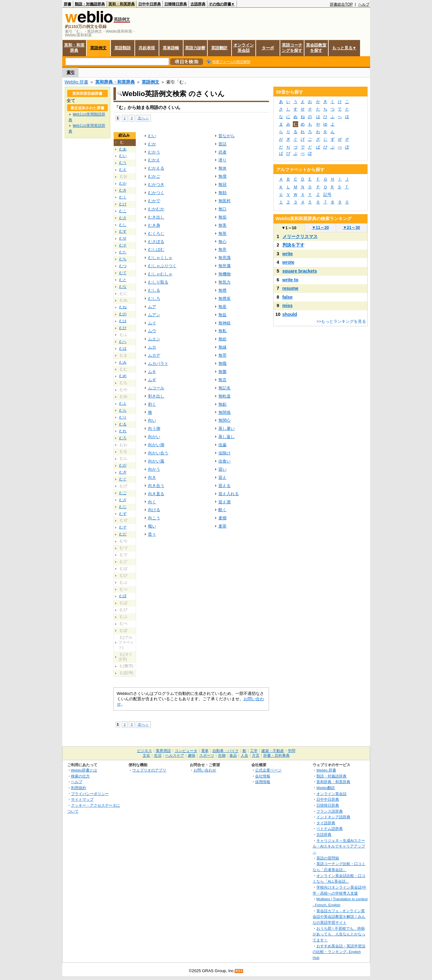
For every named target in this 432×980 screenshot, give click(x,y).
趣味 (192, 755)
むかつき (156, 184)
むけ (123, 204)
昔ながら (227, 136)
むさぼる (156, 242)
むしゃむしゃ (160, 274)
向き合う (156, 486)
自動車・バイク (226, 751)
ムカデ (154, 355)
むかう (154, 152)
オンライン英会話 (244, 48)
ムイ (152, 323)
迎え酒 (224, 502)
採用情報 (263, 782)
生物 (222, 755)
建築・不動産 (273, 751)
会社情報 (263, 776)
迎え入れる (229, 494)
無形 (222, 233)
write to (290, 280)
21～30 (351, 227)
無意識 (224, 258)
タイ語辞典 (326, 823)
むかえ (154, 160)
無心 (222, 242)
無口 (222, 209)
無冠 (222, 184)
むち (123, 259)
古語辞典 (198, 4)
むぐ (123, 479)
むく (123, 197)
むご (123, 493)
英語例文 (98, 48)
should (290, 314)
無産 (222, 307)
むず (123, 514)
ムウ (152, 331)
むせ (123, 238)
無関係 (224, 412)
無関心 (224, 420)
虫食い (224, 461)
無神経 (224, 323)
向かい (154, 437)
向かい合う (158, 453)
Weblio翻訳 (326, 788)
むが (123, 465)
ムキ (152, 372)
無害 (222, 225)
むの (123, 314)
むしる (154, 290)
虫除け (224, 453)
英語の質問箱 (328, 858)
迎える (224, 486)
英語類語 (123, 48)
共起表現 (147, 48)
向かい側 (156, 445)
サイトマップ (82, 799)
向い (152, 420)
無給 (222, 339)
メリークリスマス (300, 236)
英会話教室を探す (316, 48)
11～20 (320, 227)
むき (123, 190)
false (288, 297)
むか (123, 183)
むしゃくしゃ (160, 258)
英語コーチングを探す (292, 48)
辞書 (68, 4)
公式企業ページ (268, 770)
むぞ (123, 527)
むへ (123, 342)
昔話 (222, 144)
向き (152, 477)
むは (123, 321)
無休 (222, 168)
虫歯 (222, 445)
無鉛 (222, 404)
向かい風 (156, 461)
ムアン (154, 315)
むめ (123, 376)
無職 (222, 363)
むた (123, 252)
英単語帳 (171, 48)
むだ (123, 534)
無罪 (222, 355)
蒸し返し (227, 437)
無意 (222, 249)
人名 (244, 755)
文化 (146, 755)
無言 (222, 380)
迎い (222, 469)
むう (123, 163)
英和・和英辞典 (122, 4)
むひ (123, 328)
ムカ (152, 347)
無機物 (224, 274)
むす (123, 231)
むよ (123, 403)
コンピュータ (186, 751)
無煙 (222, 290)
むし (123, 225)
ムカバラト (158, 363)
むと (123, 280)
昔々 (152, 534)
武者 (222, 152)
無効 (222, 193)
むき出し (156, 217)
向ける (154, 510)
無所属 (224, 266)
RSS (239, 971)
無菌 (222, 372)
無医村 (224, 201)
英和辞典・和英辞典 (115, 82)
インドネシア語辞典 (333, 817)
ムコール (156, 388)
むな (123, 287)
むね (123, 307)
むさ (123, 218)
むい (123, 156)
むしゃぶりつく (162, 266)
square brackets (300, 271)
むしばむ (156, 249)
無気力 (224, 282)
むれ (123, 431)
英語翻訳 (219, 48)
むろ (123, 438)
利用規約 (79, 788)
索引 (71, 72)
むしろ (154, 298)
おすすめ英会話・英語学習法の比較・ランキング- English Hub (339, 952)
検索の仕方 (80, 776)
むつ (123, 266)
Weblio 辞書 (77, 82)
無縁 (222, 347)
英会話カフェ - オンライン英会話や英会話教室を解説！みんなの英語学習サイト (339, 917)
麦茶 (222, 526)
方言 (256, 755)
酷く (222, 510)
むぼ (123, 596)
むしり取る (158, 282)
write (288, 254)
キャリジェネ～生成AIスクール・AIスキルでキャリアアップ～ (339, 846)
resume (290, 288)
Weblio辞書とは (84, 770)
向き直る (156, 494)
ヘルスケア (175, 755)
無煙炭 (224, 298)
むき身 (154, 225)
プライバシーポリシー (90, 794)
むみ (123, 362)
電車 (205, 751)
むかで (154, 201)
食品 (233, 755)
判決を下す (293, 245)
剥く (152, 404)
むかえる (156, 168)
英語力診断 (195, 48)
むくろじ (156, 233)
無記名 (224, 388)
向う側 (154, 428)
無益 (222, 315)
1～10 (289, 228)
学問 (292, 751)
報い (152, 526)
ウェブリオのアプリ (149, 770)
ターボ (268, 48)
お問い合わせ (205, 770)
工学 (254, 751)
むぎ (123, 472)
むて (123, 273)
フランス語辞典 (330, 811)
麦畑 (222, 518)
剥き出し (156, 396)
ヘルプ (364, 4)
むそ (123, 245)
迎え (222, 477)
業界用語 (163, 751)
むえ (123, 170)
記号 (327, 195)
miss (288, 306)
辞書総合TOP (341, 4)
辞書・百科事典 (276, 755)
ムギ (152, 380)
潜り (222, 160)
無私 (222, 331)
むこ (123, 211)
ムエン (154, 339)
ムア (152, 307)
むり (123, 417)
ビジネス (145, 751)
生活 (158, 755)
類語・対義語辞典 (90, 4)
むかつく (156, 193)
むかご (154, 176)
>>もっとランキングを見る (341, 321)
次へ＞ (143, 118)
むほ (123, 349)
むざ (123, 500)
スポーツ (207, 755)
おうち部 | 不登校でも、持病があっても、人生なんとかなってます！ (339, 934)
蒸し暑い (227, 428)
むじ (123, 507)
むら (123, 410)
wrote (288, 262)
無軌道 (224, 396)
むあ (123, 149)
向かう (154, 469)
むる (123, 424)
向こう (154, 518)
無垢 (222, 217)
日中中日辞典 (150, 4)
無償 (222, 176)
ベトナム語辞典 (330, 828)
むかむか (156, 209)
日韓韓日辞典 (176, 4)
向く (152, 502)
